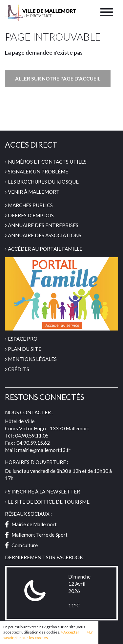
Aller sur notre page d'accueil (58, 79)
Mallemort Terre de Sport (36, 535)
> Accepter (70, 632)
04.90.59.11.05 (32, 436)
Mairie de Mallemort (31, 524)
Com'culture (21, 545)
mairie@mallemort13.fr (44, 450)
